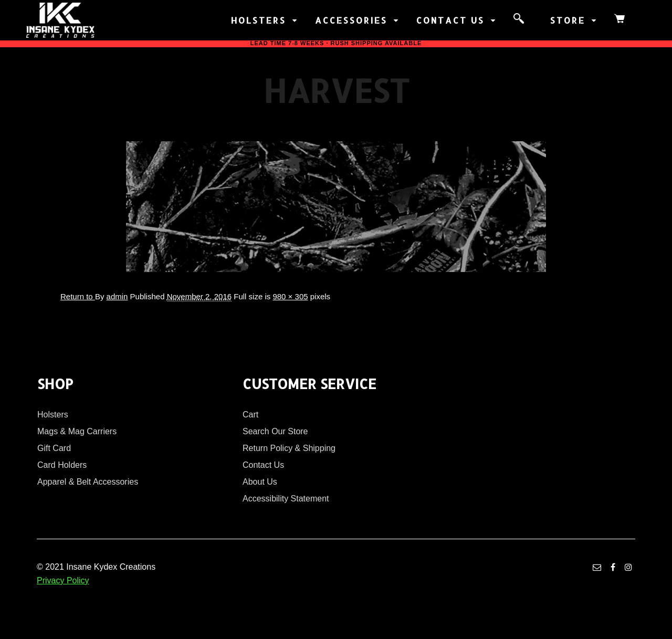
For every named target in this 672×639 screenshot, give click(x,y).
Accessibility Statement (286, 499)
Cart (250, 415)
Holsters (53, 415)
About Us (260, 482)
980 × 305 (290, 296)
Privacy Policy (63, 580)
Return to (78, 296)
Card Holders (62, 465)
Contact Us (263, 465)
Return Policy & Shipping (289, 448)
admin (117, 296)
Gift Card (54, 448)
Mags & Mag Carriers (77, 431)
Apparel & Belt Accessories (88, 482)
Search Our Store (275, 431)
